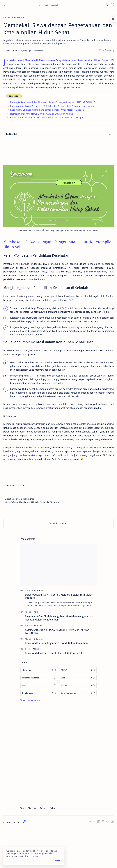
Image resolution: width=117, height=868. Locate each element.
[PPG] (36, 652)
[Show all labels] (31, 740)
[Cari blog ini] (60, 5)
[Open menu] (6, 5)
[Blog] (78, 718)
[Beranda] (7, 17)
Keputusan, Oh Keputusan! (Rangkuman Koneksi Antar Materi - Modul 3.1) (48, 116)
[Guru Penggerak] (78, 733)
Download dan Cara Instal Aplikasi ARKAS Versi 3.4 (54, 693)
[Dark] (107, 5)
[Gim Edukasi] (39, 733)
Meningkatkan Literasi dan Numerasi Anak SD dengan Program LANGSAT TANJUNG (53, 108)
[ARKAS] (36, 689)
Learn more (36, 856)
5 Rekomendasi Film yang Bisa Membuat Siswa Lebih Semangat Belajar (47, 124)
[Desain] (39, 726)
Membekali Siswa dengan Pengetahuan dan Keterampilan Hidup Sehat (69, 60)
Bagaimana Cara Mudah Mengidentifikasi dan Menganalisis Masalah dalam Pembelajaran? (59, 658)
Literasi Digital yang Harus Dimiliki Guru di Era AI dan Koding (42, 120)
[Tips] (22, 526)
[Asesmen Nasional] (39, 718)
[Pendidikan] (19, 17)
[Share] (109, 51)
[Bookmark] (112, 5)
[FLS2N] (78, 726)
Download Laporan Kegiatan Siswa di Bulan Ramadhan (56, 683)
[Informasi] (38, 631)
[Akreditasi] (39, 710)
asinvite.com (15, 60)
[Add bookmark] (100, 51)
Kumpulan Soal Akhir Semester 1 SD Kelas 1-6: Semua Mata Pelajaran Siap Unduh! (52, 112)
